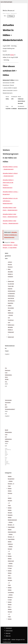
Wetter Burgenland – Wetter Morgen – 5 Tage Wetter (11, 482)
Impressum (9, 628)
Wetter (12, 55)
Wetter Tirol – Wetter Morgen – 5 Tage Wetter (10, 580)
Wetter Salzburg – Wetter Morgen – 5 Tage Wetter (10, 549)
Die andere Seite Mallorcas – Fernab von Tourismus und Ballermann (11, 316)
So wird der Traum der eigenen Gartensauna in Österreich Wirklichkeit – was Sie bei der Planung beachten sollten (11, 295)
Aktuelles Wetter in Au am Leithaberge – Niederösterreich (10, 201)
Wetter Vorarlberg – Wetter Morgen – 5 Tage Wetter (11, 596)
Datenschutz (9, 631)
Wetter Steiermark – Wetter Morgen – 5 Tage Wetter (11, 565)
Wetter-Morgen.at (9, 10)
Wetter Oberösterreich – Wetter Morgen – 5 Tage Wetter (12, 534)
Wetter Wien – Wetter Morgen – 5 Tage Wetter (10, 612)
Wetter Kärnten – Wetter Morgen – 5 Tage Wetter (10, 499)
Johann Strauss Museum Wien (10, 266)
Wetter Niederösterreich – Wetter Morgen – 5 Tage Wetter (12, 522)
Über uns (8, 636)
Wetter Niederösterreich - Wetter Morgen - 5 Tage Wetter (10, 245)
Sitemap (8, 633)
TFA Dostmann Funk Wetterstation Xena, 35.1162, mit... (8, 375)
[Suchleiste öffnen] (5, 16)
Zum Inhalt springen (6, 2)
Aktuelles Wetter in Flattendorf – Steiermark (11, 332)
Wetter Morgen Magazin (10, 513)
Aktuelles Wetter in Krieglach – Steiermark (11, 277)
